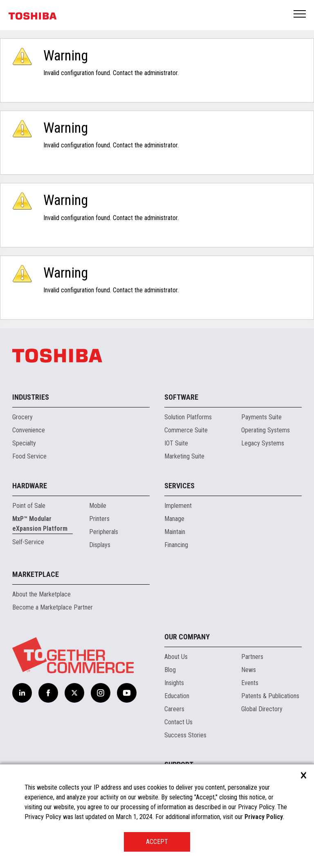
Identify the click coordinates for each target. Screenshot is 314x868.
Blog (170, 670)
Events (250, 683)
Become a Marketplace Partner (53, 607)
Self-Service (28, 542)
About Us (176, 657)
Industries (31, 397)
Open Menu (300, 14)
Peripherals (104, 532)
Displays (100, 545)
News (249, 670)
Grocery (22, 417)
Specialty (24, 443)
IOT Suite (176, 443)
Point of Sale (29, 506)
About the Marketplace (41, 594)
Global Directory (262, 709)
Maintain (175, 532)
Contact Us (178, 722)
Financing (176, 545)
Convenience (29, 430)
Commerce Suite (186, 430)
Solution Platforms (188, 417)
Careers (174, 709)
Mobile (98, 506)
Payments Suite (261, 417)
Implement (178, 506)
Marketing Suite (184, 456)
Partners (252, 657)
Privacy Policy (264, 817)
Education (177, 696)
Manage (174, 519)
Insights (174, 683)
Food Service (29, 456)
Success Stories (185, 735)
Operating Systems (266, 430)
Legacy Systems (263, 443)
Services (179, 486)
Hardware (30, 486)
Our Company (187, 637)
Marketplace (36, 574)
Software (181, 397)
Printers (99, 519)
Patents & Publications (270, 696)
